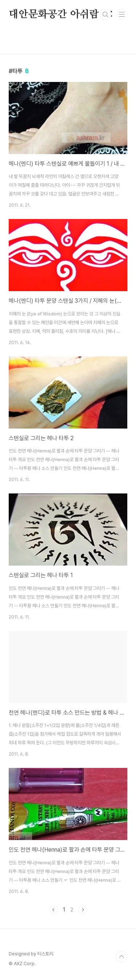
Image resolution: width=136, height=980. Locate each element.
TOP (121, 957)
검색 (106, 15)
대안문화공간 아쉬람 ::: (61, 15)
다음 (83, 910)
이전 (54, 910)
